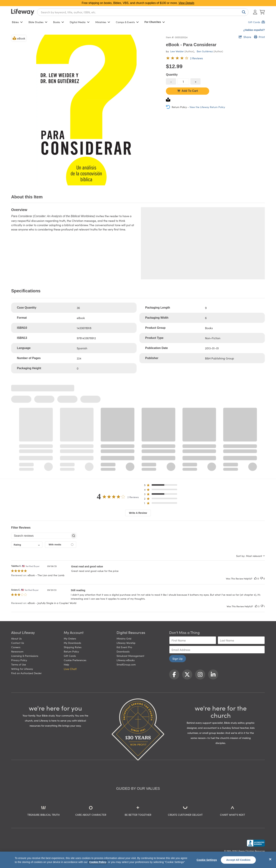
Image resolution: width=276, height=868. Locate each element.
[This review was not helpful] (261, 578)
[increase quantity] (195, 81)
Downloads (123, 651)
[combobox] (143, 12)
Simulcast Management (130, 656)
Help (66, 664)
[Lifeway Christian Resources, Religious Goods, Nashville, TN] (256, 843)
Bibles (17, 22)
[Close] (270, 859)
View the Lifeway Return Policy (207, 107)
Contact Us (18, 643)
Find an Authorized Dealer (26, 673)
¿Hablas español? (254, 30)
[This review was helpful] (255, 578)
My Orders (70, 638)
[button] (162, 486)
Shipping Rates (73, 647)
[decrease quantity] (171, 81)
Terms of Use (19, 664)
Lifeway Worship (126, 643)
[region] (138, 860)
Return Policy (71, 651)
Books (59, 22)
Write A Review (138, 513)
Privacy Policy (19, 660)
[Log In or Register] (255, 12)
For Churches (155, 22)
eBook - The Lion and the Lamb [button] (46, 575)
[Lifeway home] (23, 12)
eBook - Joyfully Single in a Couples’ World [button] (52, 603)
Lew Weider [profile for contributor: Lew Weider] (177, 51)
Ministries (103, 22)
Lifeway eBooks (126, 660)
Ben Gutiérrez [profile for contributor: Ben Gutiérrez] (205, 51)
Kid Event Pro (124, 647)
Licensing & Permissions (25, 656)
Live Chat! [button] (70, 669)
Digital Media (80, 22)
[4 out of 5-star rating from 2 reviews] (184, 58)
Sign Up (178, 658)
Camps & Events (127, 22)
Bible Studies (38, 22)
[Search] (243, 12)
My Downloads (72, 643)
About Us (16, 638)
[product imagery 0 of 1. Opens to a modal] (86, 110)
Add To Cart (188, 91)
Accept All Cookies (238, 860)
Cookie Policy (98, 862)
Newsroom (17, 651)
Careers (16, 647)
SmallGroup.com (126, 664)
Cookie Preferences (75, 660)
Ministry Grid (124, 638)
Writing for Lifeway (22, 669)
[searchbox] (41, 536)
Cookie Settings (207, 860)
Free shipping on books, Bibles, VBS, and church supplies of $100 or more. (138, 3)
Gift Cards (70, 656)
